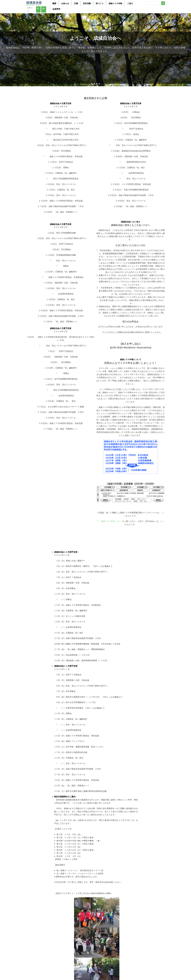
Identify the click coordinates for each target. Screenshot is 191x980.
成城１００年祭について (131, 359)
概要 (56, 4)
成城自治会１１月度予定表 (66, 666)
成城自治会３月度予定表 (61, 224)
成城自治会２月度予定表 (61, 328)
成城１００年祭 (117, 4)
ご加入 (130, 3)
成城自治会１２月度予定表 (66, 552)
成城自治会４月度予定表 (61, 103)
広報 (77, 4)
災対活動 (88, 4)
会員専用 (57, 10)
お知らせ (66, 4)
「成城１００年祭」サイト (111, 521)
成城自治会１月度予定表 (131, 103)
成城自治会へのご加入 (131, 222)
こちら (161, 521)
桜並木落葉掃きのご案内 (65, 797)
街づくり (101, 4)
